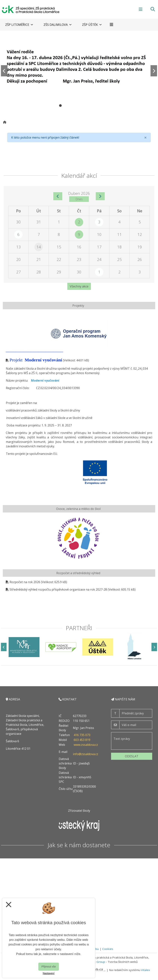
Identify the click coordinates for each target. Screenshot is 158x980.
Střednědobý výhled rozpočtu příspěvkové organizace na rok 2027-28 (58, 589)
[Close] (145, 137)
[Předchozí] (4, 647)
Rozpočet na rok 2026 (25, 582)
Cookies (108, 949)
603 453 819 (82, 740)
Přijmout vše (49, 967)
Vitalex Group (96, 962)
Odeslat (132, 756)
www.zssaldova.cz (86, 745)
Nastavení (49, 973)
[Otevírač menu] (141, 9)
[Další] (154, 647)
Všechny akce (79, 286)
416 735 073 (82, 735)
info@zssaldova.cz (86, 754)
